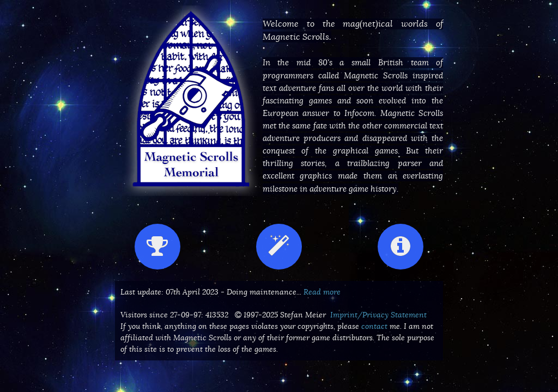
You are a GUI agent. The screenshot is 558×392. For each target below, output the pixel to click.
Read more (322, 292)
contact (374, 326)
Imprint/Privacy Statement (378, 315)
